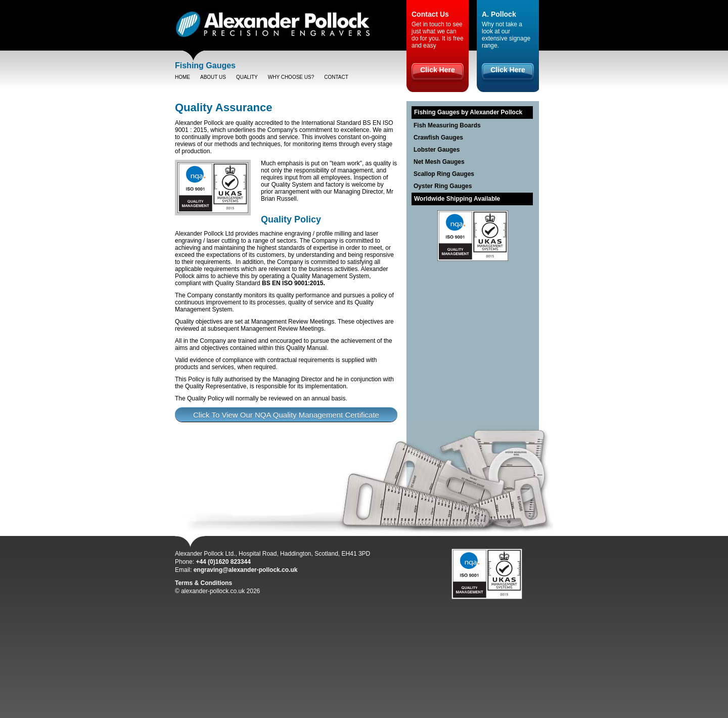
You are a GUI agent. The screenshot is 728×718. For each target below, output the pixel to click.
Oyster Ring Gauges (443, 186)
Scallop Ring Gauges (444, 174)
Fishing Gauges (205, 65)
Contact (336, 77)
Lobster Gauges (437, 150)
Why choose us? (291, 77)
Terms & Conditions (203, 583)
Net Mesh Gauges (439, 162)
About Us (213, 77)
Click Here (437, 70)
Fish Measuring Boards (447, 125)
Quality (247, 77)
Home (183, 77)
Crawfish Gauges (438, 138)
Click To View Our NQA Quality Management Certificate (286, 415)
